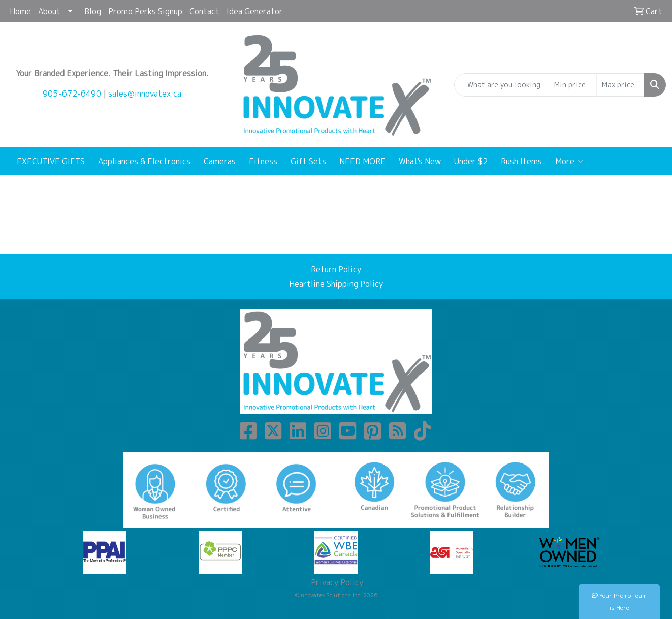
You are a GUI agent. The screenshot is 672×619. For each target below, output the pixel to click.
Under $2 (471, 161)
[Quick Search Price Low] (573, 85)
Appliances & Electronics (144, 161)
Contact (204, 11)
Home (20, 11)
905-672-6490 (72, 94)
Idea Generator (255, 11)
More (569, 161)
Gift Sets (308, 161)
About (49, 11)
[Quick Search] (502, 85)
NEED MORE (362, 161)
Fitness (263, 161)
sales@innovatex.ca (145, 94)
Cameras (220, 161)
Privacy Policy (336, 582)
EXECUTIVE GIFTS (51, 161)
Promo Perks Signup (145, 11)
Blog (93, 11)
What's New (420, 161)
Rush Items (521, 161)
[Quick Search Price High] (620, 85)
